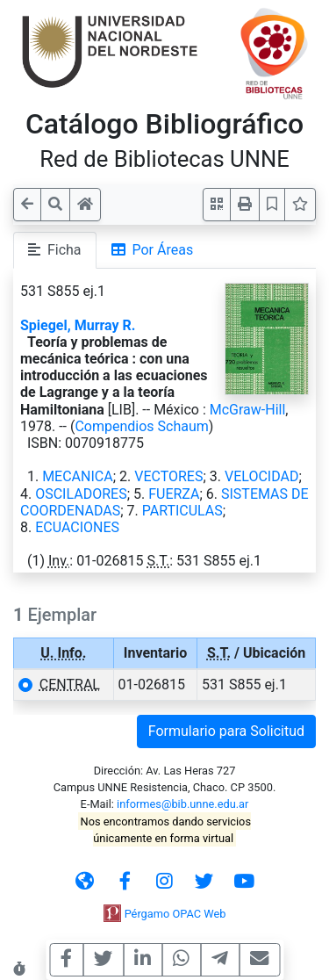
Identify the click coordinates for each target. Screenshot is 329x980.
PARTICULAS (182, 511)
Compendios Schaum (141, 426)
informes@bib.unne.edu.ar (182, 804)
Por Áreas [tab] (153, 250)
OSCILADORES (81, 494)
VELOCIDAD (261, 476)
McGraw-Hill (248, 410)
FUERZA (174, 494)
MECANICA (78, 476)
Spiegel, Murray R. (78, 325)
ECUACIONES (77, 527)
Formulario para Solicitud (226, 731)
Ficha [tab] (55, 250)
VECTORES (168, 476)
